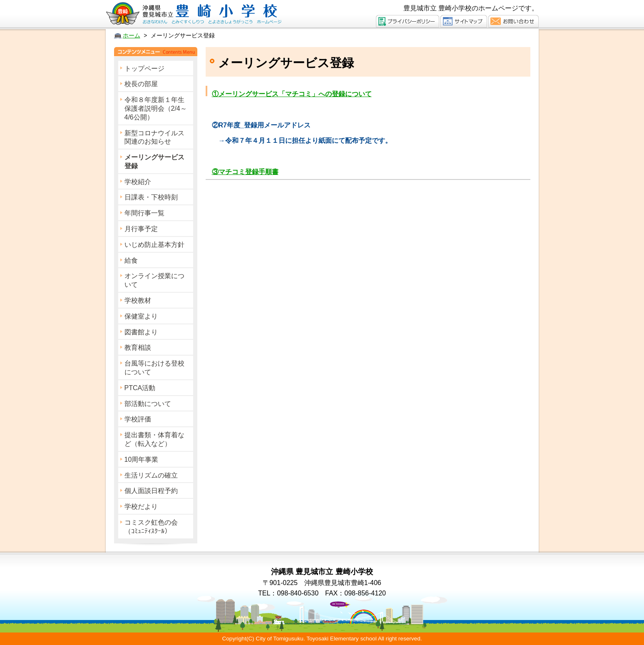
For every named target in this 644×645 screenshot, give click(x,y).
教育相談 (138, 347)
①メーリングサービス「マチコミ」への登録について (292, 94)
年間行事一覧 (144, 213)
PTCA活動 (140, 388)
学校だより (141, 507)
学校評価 (138, 419)
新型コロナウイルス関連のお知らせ (154, 137)
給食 (131, 260)
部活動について (148, 404)
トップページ (144, 68)
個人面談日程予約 (151, 491)
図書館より (141, 332)
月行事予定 (141, 229)
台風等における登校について (154, 368)
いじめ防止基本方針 (154, 245)
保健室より (141, 316)
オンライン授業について (154, 280)
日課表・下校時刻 (151, 197)
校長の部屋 (141, 84)
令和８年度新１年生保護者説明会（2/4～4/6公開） (156, 108)
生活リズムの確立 (151, 475)
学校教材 (138, 300)
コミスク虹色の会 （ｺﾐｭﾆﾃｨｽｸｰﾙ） (158, 527)
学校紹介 (138, 182)
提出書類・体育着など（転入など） (154, 439)
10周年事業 (142, 459)
